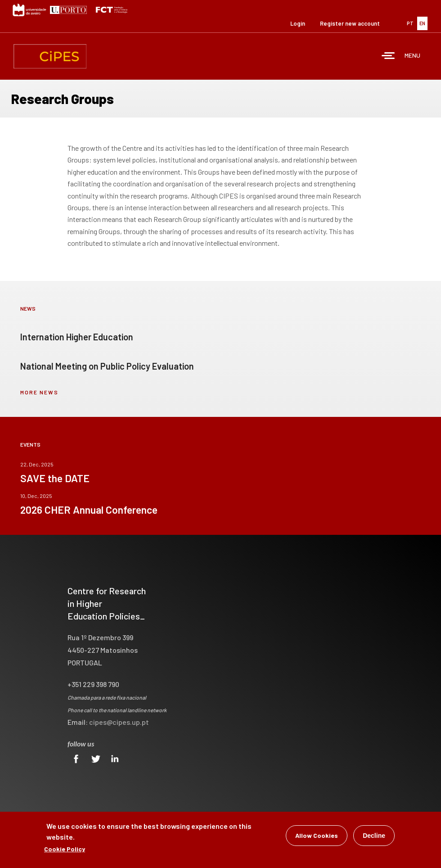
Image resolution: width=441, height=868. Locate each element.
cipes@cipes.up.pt (119, 722)
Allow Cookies (317, 838)
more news (39, 392)
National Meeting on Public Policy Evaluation (107, 366)
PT (410, 23)
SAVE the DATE (55, 478)
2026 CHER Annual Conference (89, 510)
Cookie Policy (65, 851)
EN (422, 23)
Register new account (350, 23)
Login (298, 23)
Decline (374, 838)
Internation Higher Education (77, 337)
